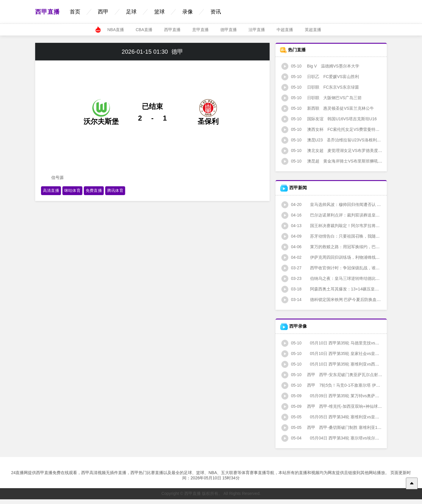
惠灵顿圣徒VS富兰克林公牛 (328, 108)
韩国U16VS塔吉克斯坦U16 (329, 119)
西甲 (103, 12)
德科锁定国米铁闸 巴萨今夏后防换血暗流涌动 (337, 300)
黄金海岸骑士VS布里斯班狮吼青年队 (336, 161)
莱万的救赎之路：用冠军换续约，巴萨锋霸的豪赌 (341, 247)
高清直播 (51, 190)
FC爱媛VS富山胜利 (320, 77)
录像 (188, 12)
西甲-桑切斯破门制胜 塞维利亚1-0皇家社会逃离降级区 (350, 427)
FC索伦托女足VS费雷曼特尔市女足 (337, 129)
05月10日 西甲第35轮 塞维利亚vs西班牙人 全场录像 (343, 364)
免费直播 (94, 190)
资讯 (216, 12)
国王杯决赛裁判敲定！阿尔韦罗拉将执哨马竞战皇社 (343, 226)
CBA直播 (144, 30)
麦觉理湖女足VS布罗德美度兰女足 (336, 150)
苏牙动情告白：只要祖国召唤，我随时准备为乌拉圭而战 (347, 236)
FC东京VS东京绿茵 (320, 87)
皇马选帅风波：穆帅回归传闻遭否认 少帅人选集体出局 (345, 204)
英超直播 (313, 30)
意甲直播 (200, 30)
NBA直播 (116, 30)
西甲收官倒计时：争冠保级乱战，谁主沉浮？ (337, 268)
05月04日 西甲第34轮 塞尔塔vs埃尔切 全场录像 (339, 438)
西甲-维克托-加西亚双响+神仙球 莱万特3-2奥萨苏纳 (347, 406)
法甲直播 (257, 30)
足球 (131, 12)
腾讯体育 (115, 190)
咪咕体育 (72, 190)
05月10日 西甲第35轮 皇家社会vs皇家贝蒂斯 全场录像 (345, 354)
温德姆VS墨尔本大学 (320, 66)
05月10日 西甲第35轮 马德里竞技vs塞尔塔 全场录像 (343, 343)
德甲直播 (229, 30)
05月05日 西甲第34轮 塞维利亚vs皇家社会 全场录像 (343, 417)
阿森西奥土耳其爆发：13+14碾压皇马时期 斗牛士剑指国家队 (351, 289)
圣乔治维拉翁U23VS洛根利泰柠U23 (337, 140)
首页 (75, 12)
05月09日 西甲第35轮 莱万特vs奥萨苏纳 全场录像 (341, 396)
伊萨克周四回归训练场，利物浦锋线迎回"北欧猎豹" (342, 257)
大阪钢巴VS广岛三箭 (321, 98)
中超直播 (285, 30)
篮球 (159, 12)
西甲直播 (47, 12)
